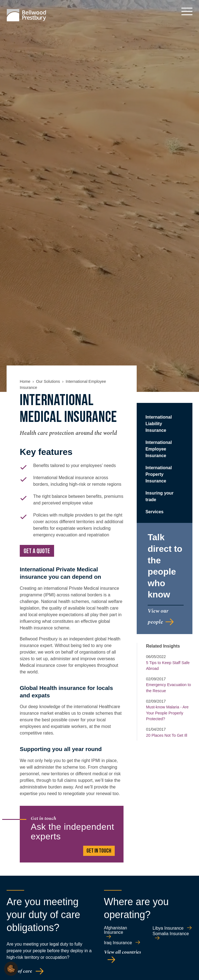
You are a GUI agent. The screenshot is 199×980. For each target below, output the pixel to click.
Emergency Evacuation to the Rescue (169, 688)
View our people (158, 616)
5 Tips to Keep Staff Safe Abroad (168, 666)
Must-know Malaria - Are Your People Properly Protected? (167, 713)
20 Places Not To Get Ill (167, 735)
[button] (11, 968)
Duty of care (19, 971)
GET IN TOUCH (99, 851)
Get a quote (37, 552)
